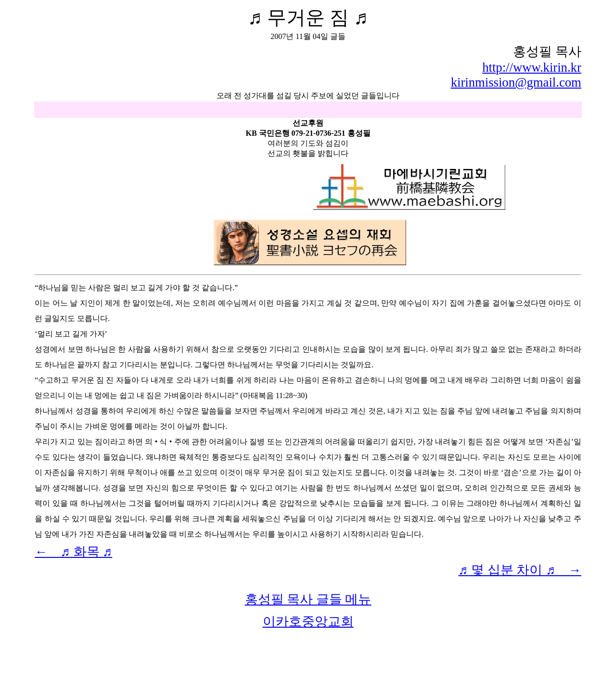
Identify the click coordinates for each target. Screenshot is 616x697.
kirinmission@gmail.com (516, 82)
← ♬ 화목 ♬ (73, 552)
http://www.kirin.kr (532, 67)
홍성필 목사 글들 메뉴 (308, 599)
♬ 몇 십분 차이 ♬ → (520, 570)
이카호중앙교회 (308, 621)
